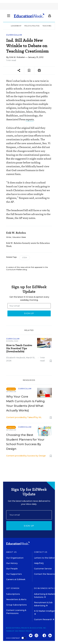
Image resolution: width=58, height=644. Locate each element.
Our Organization (15, 558)
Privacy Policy (25, 631)
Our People (12, 569)
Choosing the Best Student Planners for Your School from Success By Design (25, 442)
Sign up (29, 526)
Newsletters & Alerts (16, 599)
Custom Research (44, 619)
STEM (25, 258)
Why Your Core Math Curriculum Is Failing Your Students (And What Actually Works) (25, 404)
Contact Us (41, 552)
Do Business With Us (46, 588)
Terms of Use (12, 631)
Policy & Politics (32, 26)
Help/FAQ (39, 563)
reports (30, 119)
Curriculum (14, 35)
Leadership (16, 26)
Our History (12, 563)
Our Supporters (14, 574)
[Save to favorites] (29, 70)
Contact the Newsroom (46, 574)
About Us (11, 552)
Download (12, 341)
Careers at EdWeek (16, 579)
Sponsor (11, 392)
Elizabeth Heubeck (16, 358)
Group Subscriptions (16, 605)
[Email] (29, 515)
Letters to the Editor (44, 558)
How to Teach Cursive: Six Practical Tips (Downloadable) (19, 348)
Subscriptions (13, 594)
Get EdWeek (13, 588)
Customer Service (43, 569)
